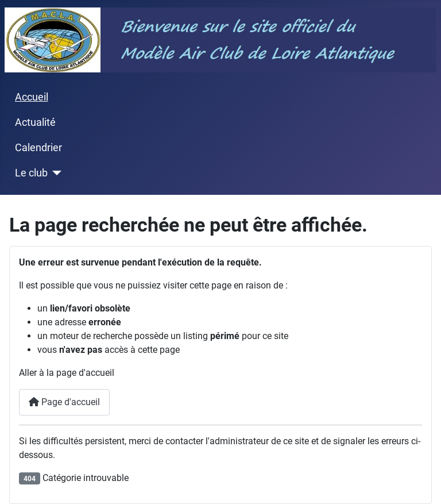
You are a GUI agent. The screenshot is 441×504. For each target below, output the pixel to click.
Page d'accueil (64, 402)
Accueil (32, 97)
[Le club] (55, 173)
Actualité (35, 122)
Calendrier (38, 148)
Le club (31, 173)
